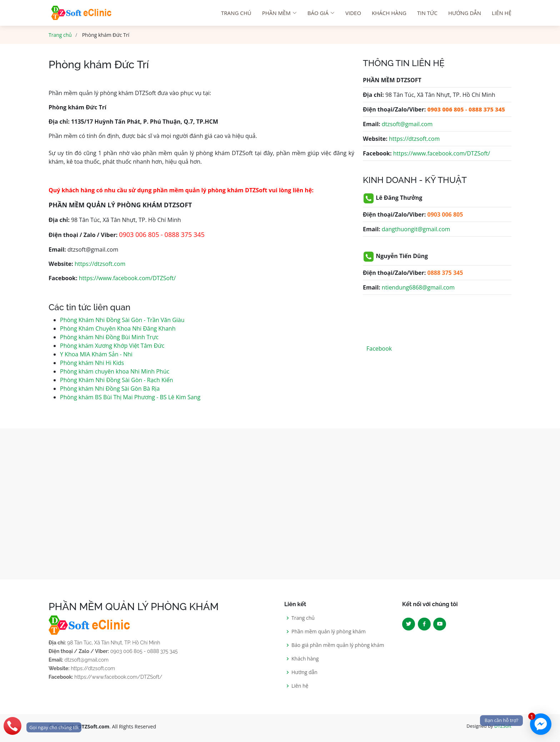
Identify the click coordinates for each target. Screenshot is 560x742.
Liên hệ (502, 13)
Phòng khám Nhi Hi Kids (92, 363)
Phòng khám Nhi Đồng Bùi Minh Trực (109, 337)
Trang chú (236, 13)
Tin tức (427, 13)
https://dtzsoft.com (100, 264)
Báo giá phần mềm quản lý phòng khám (338, 645)
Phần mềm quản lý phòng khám (329, 632)
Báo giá (321, 13)
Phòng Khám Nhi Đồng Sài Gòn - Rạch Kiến (117, 380)
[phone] (41, 726)
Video (353, 13)
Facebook (379, 348)
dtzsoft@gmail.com (407, 124)
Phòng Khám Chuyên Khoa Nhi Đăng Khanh (118, 328)
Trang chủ (60, 35)
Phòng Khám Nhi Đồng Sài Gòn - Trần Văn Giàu (122, 320)
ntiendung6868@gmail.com (418, 287)
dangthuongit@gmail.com (416, 229)
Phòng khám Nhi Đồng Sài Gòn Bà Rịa (110, 389)
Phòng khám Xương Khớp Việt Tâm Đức (112, 346)
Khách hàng (389, 13)
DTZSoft (503, 726)
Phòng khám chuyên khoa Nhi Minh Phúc (115, 371)
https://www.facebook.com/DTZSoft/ (127, 278)
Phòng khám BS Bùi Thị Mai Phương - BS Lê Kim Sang (130, 397)
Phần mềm (279, 13)
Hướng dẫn (465, 13)
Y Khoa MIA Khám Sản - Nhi (96, 354)
